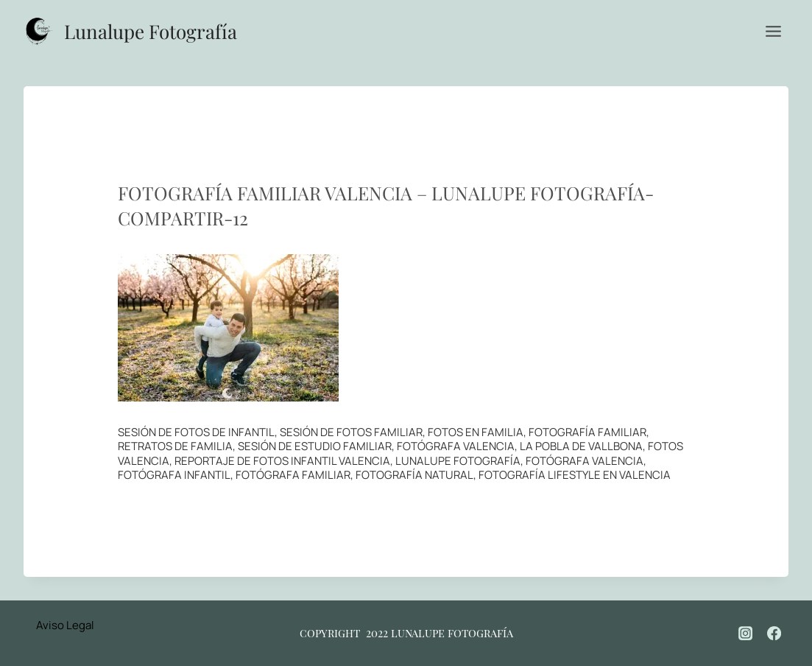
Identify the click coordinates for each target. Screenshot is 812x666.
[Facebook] (774, 633)
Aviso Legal (65, 625)
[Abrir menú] (773, 31)
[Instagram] (746, 633)
